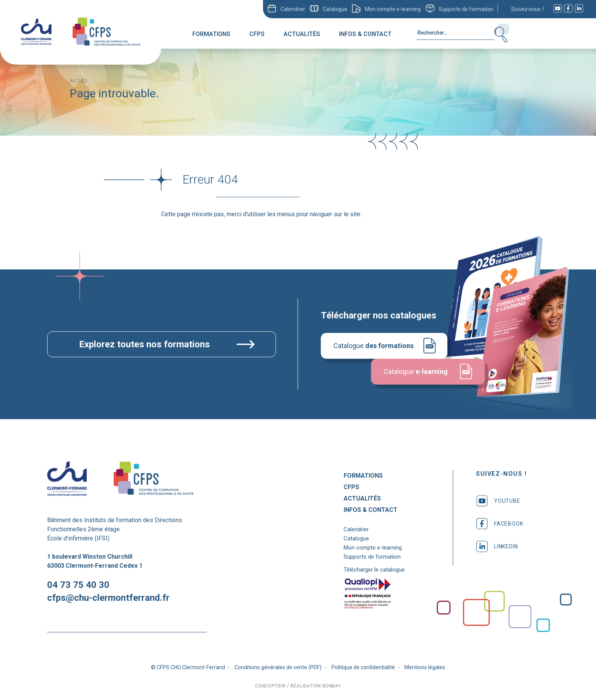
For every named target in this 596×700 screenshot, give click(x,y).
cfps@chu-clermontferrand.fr (108, 598)
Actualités (302, 34)
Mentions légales (425, 667)
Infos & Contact (365, 34)
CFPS (257, 34)
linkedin (497, 546)
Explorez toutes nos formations (144, 344)
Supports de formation (466, 9)
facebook (499, 524)
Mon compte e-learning (393, 9)
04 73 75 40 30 (78, 585)
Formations (211, 34)
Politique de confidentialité (363, 667)
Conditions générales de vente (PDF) (278, 667)
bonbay (332, 686)
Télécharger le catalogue (374, 570)
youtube (498, 501)
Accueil (79, 81)
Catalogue (335, 9)
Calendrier (293, 9)
